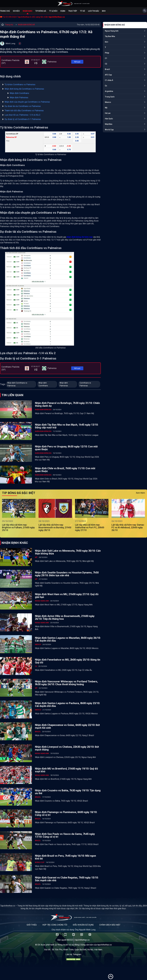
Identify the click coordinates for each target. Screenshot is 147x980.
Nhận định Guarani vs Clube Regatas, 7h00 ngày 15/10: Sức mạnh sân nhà (67, 879)
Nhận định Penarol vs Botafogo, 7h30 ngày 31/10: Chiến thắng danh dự (67, 404)
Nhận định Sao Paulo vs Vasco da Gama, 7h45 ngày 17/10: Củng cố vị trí (65, 835)
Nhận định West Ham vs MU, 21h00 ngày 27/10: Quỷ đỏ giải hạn (67, 596)
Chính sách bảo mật (110, 925)
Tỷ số (82, 11)
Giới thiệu (32, 925)
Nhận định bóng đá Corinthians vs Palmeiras (24, 89)
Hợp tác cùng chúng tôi (55, 925)
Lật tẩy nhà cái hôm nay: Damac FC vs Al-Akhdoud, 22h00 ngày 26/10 (128, 527)
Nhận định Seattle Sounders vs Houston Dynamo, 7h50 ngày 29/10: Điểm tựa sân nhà (67, 574)
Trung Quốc (110, 97)
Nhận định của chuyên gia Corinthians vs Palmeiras (27, 102)
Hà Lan (108, 113)
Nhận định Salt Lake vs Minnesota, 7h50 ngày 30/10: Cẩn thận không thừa (68, 552)
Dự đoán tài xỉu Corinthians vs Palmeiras (23, 106)
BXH (104, 11)
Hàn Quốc (109, 119)
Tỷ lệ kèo (53, 11)
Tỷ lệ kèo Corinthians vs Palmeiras (20, 85)
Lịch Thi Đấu (93, 11)
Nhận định (27, 11)
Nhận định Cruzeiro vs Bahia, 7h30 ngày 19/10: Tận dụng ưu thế (68, 792)
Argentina (109, 91)
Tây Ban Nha (110, 36)
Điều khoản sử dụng (83, 925)
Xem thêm (140, 493)
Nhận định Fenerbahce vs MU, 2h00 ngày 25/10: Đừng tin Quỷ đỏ (68, 661)
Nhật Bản (109, 124)
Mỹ (106, 108)
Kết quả (77, 62)
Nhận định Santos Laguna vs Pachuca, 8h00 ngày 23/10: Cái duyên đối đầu (67, 705)
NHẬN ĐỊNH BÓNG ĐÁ (26, 25)
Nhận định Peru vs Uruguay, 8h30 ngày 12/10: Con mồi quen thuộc (66, 448)
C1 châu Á (109, 80)
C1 (106, 58)
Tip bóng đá (41, 11)
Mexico (108, 102)
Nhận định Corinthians (19, 93)
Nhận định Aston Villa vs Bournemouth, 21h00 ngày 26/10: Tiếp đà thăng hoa (65, 617)
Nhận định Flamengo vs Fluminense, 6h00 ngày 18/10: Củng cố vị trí (66, 814)
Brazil (107, 69)
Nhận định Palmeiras (19, 98)
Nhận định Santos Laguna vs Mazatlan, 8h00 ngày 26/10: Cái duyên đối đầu (68, 639)
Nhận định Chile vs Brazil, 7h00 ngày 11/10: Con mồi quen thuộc (65, 470)
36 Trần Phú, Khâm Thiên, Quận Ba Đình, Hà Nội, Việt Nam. (77, 950)
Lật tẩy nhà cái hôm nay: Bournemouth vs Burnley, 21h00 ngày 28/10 (55, 527)
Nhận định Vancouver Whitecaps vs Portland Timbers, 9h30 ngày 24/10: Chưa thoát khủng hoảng (66, 683)
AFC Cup (108, 75)
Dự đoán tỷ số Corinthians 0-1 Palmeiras (23, 119)
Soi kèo (16, 11)
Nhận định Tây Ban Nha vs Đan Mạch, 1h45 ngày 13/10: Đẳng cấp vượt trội (67, 426)
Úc (106, 86)
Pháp (107, 53)
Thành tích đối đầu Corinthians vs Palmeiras (24, 111)
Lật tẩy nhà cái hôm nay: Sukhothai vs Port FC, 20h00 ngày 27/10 (90, 527)
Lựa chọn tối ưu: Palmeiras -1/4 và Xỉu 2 (22, 115)
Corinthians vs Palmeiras (85, 384)
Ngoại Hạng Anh (112, 31)
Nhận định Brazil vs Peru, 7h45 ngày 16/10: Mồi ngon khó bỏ (65, 857)
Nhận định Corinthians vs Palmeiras (17, 384)
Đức (107, 42)
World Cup (109, 130)
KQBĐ (63, 11)
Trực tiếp (73, 11)
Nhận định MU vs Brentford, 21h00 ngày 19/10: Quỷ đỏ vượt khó (66, 770)
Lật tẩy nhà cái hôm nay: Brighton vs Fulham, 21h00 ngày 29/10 (18, 527)
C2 (106, 64)
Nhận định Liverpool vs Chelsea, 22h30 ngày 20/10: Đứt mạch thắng (67, 748)
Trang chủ (5, 11)
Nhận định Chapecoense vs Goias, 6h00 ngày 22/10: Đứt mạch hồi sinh (67, 726)
